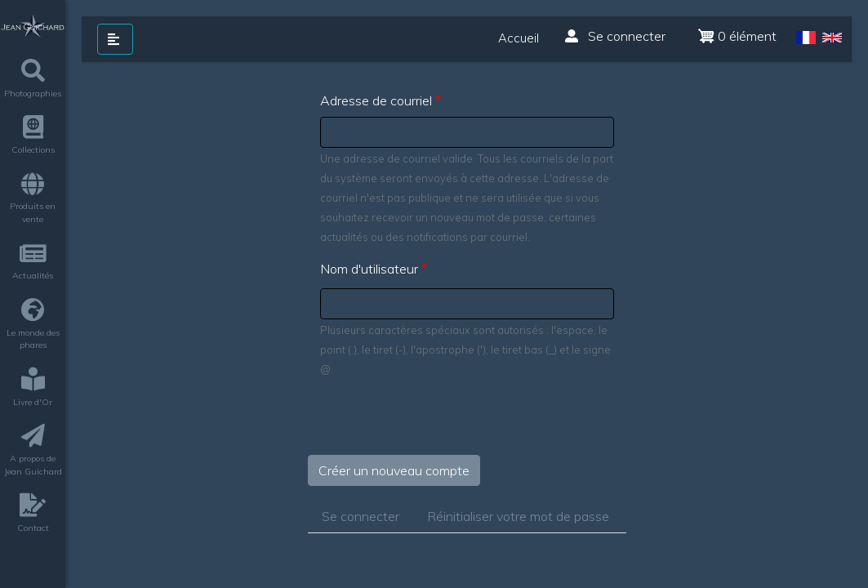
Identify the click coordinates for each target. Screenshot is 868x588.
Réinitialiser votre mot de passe (518, 516)
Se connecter (615, 36)
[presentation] (432, 423)
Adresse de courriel (376, 100)
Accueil (519, 38)
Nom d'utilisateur (369, 269)
